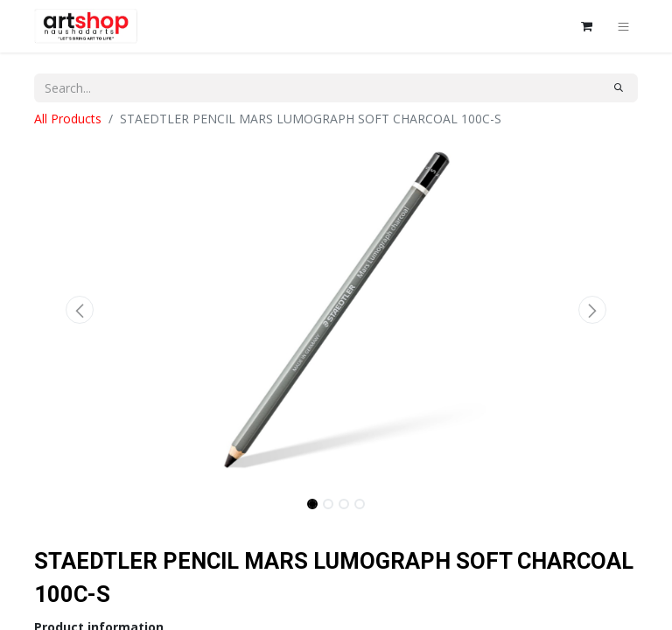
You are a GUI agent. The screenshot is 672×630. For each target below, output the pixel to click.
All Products (68, 119)
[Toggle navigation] (623, 26)
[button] (80, 310)
